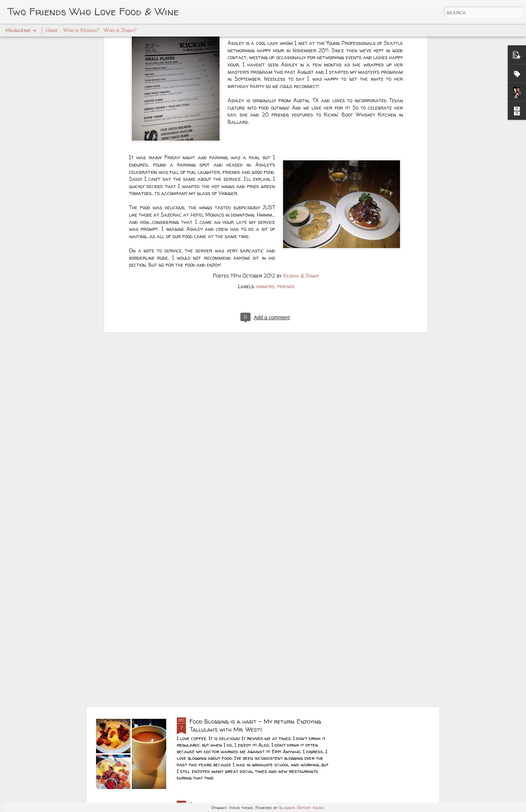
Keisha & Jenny (301, 169)
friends (286, 180)
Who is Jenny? (120, 30)
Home (52, 30)
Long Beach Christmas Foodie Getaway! (244, 555)
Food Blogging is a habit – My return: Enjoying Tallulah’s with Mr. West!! (255, 725)
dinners (265, 180)
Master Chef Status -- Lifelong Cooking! (247, 638)
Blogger (287, 807)
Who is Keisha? (81, 30)
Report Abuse (310, 807)
